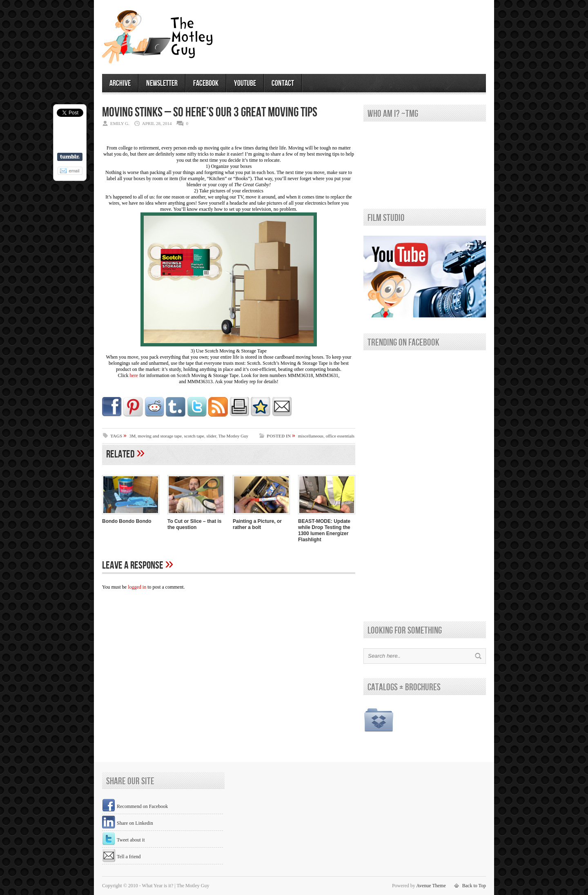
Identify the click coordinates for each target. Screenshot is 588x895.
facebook (206, 83)
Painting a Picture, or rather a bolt (257, 524)
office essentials (340, 436)
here (134, 375)
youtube (245, 83)
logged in (137, 587)
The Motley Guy (233, 436)
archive (120, 83)
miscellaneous (311, 436)
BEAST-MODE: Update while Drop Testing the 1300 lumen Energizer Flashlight (324, 530)
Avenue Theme (431, 886)
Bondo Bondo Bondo (127, 521)
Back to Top (474, 886)
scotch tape (194, 436)
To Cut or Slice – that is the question (194, 524)
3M (133, 436)
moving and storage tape (160, 436)
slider (211, 436)
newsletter (162, 83)
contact (283, 83)
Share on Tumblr (70, 157)
